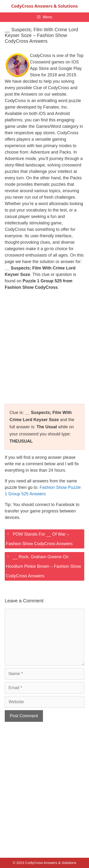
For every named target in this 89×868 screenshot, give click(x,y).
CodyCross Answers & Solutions (44, 6)
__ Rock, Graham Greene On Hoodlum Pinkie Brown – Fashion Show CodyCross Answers (43, 566)
